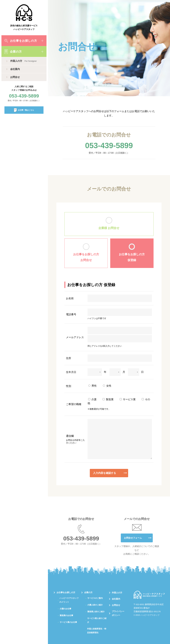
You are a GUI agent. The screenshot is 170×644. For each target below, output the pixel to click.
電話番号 (71, 314)
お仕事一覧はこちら (24, 110)
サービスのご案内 (95, 598)
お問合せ (15, 77)
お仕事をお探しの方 (21, 41)
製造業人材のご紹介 (96, 612)
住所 (69, 358)
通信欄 (75, 439)
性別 (69, 386)
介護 (92, 399)
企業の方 (13, 52)
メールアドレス (75, 337)
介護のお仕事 (66, 609)
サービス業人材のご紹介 (97, 620)
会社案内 (15, 69)
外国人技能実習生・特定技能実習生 (97, 631)
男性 (93, 386)
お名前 (70, 298)
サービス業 (128, 399)
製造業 (108, 399)
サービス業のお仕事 (68, 622)
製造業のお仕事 (66, 615)
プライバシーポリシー (118, 613)
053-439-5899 (24, 96)
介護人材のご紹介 (95, 605)
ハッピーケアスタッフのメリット (69, 600)
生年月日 (71, 372)
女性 (107, 386)
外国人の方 (23, 61)
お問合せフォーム (133, 538)
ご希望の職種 (74, 404)
